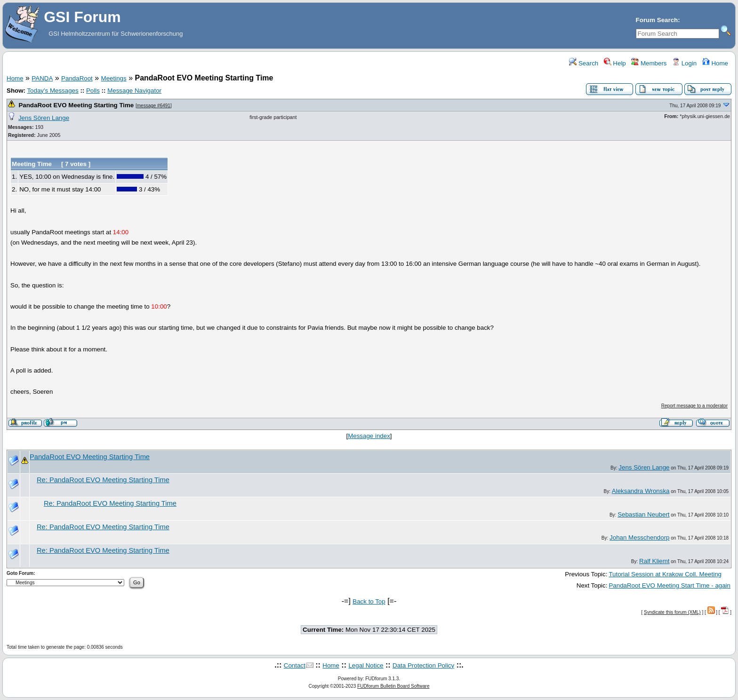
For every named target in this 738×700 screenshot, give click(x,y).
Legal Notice (366, 665)
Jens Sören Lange (44, 118)
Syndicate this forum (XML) (672, 612)
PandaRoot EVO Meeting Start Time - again (670, 585)
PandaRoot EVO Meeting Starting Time (76, 105)
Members (649, 63)
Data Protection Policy (423, 665)
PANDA (42, 78)
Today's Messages (52, 91)
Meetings (114, 78)
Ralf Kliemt (654, 561)
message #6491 (154, 106)
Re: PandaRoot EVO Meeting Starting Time (103, 480)
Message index (369, 436)
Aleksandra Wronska (641, 491)
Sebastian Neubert (643, 514)
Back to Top (369, 601)
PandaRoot (77, 78)
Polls (93, 91)
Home (715, 63)
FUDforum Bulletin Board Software (393, 686)
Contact (295, 665)
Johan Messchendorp (639, 537)
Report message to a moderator (694, 406)
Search (584, 63)
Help (615, 63)
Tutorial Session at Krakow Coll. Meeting (665, 574)
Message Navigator (134, 91)
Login (684, 63)
